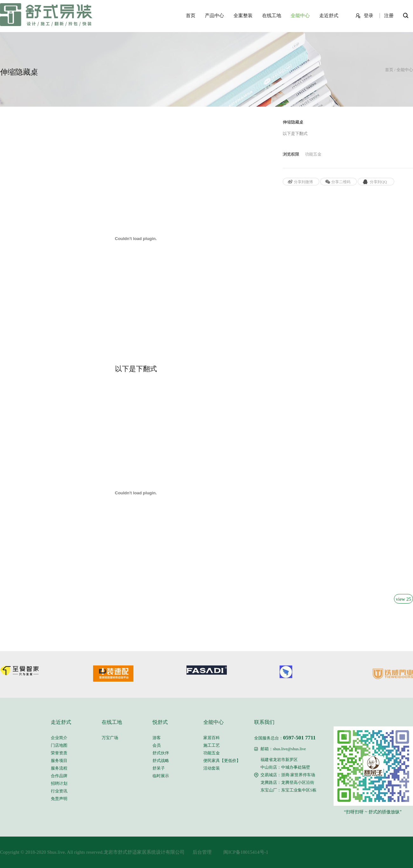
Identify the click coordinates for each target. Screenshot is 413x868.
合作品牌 (59, 776)
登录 (369, 16)
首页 (191, 16)
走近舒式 (329, 16)
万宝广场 (110, 738)
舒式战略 (161, 761)
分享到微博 (303, 182)
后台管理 (200, 852)
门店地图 (59, 745)
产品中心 (214, 16)
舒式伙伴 (161, 753)
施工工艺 (212, 745)
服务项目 (59, 761)
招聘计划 (59, 783)
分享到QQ (378, 182)
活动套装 (212, 768)
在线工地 (272, 16)
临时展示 (161, 776)
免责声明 (59, 799)
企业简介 (59, 738)
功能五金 (212, 753)
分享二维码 (341, 182)
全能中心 (300, 16)
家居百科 (212, 738)
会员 (157, 745)
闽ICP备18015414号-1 (240, 852)
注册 (389, 16)
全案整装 (243, 16)
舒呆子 (159, 768)
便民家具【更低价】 (222, 761)
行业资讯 (59, 791)
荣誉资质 (59, 753)
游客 (157, 738)
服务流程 (59, 768)
